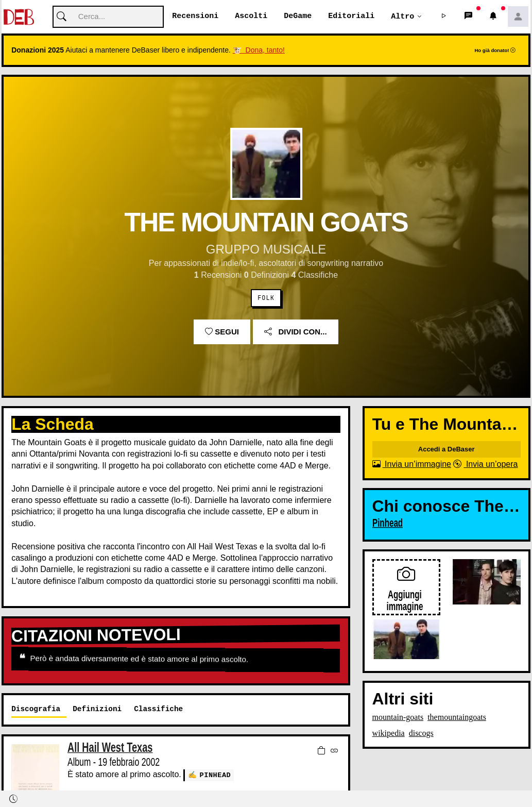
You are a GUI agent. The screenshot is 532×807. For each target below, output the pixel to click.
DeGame (298, 16)
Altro (402, 16)
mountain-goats (398, 718)
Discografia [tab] (36, 709)
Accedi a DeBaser (447, 450)
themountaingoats (457, 718)
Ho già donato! (495, 51)
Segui (222, 332)
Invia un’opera (485, 465)
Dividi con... (295, 332)
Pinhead (216, 775)
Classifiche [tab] (158, 709)
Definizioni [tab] (97, 709)
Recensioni (195, 16)
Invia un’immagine (412, 465)
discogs (421, 734)
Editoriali (351, 16)
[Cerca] (108, 17)
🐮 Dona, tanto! (259, 51)
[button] (444, 17)
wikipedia (389, 734)
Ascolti (251, 16)
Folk (266, 298)
